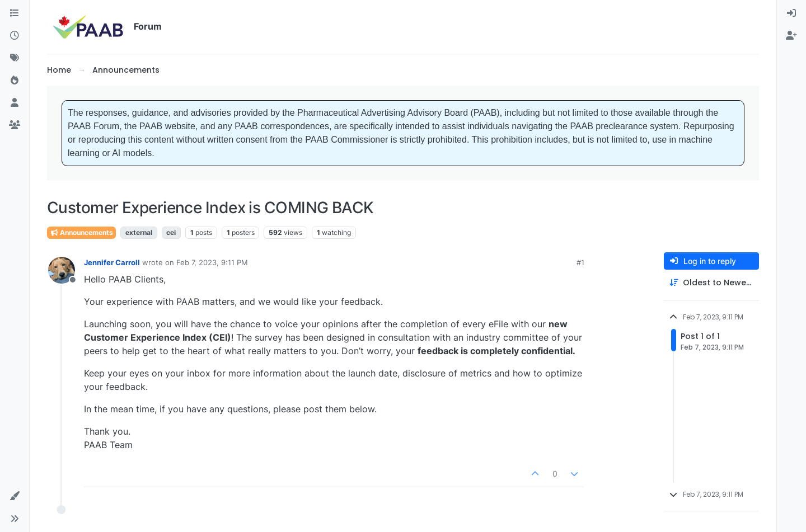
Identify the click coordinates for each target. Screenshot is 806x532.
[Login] (791, 13)
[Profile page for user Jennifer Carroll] (62, 270)
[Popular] (15, 81)
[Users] (15, 103)
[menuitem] (791, 13)
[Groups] (15, 125)
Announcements (81, 232)
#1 (580, 262)
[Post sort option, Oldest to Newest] (711, 283)
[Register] (791, 36)
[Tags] (15, 58)
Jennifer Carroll (112, 262)
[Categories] (15, 13)
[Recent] (15, 36)
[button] (15, 496)
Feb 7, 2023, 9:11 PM (212, 262)
